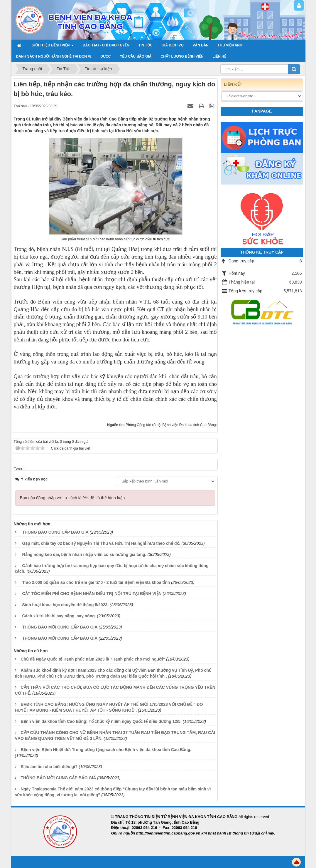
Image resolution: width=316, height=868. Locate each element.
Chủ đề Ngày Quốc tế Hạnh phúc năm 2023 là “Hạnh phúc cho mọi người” (93, 659)
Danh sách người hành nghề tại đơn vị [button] (54, 56)
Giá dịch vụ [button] (173, 45)
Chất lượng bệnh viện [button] (182, 56)
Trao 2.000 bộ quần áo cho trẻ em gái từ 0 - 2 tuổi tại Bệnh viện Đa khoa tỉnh (96, 582)
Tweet (19, 469)
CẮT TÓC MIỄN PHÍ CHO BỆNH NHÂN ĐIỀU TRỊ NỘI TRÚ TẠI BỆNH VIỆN (92, 594)
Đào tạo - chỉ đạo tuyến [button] (106, 45)
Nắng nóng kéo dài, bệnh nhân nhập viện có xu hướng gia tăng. (84, 554)
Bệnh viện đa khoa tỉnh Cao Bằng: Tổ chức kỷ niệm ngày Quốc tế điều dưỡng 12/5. (101, 721)
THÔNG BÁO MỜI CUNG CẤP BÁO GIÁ (60, 627)
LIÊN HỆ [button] (219, 56)
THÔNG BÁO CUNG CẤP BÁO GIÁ (55, 532)
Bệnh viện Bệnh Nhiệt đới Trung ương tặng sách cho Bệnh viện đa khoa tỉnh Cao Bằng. (106, 750)
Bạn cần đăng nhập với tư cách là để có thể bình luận (72, 498)
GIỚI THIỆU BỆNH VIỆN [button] (53, 47)
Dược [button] (105, 56)
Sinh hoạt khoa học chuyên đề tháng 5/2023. (65, 605)
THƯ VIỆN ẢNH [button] (230, 45)
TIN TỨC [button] (146, 45)
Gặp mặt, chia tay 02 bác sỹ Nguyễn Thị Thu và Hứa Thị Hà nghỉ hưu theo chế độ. (101, 543)
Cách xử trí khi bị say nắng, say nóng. (59, 616)
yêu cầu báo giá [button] (136, 56)
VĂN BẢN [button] (201, 45)
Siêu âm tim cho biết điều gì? (49, 767)
